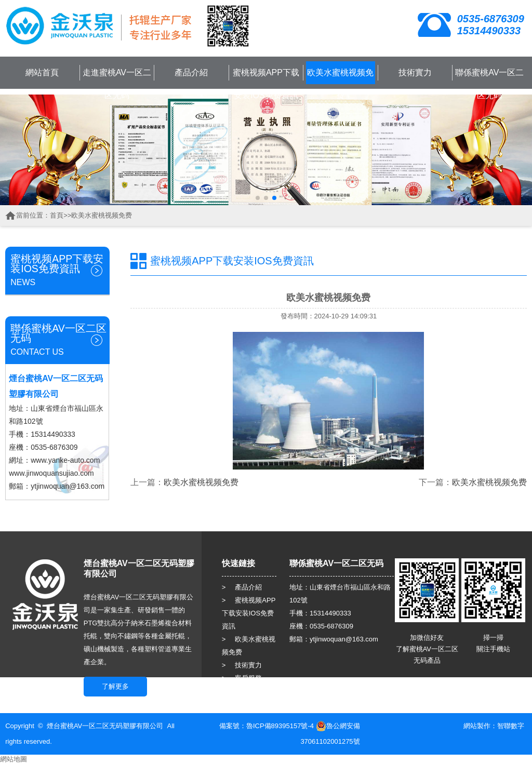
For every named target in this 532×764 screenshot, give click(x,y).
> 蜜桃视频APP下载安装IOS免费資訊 (249, 613)
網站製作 (477, 726)
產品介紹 (191, 72)
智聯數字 (511, 726)
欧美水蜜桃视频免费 (340, 84)
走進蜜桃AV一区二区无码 (117, 84)
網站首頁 (42, 72)
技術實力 (415, 72)
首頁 (57, 215)
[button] (258, 198)
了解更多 (115, 686)
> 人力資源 (242, 691)
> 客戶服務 (242, 678)
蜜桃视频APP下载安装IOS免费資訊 (266, 84)
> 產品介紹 (242, 587)
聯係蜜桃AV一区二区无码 (489, 84)
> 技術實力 (242, 665)
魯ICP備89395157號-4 (280, 726)
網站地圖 (14, 759)
